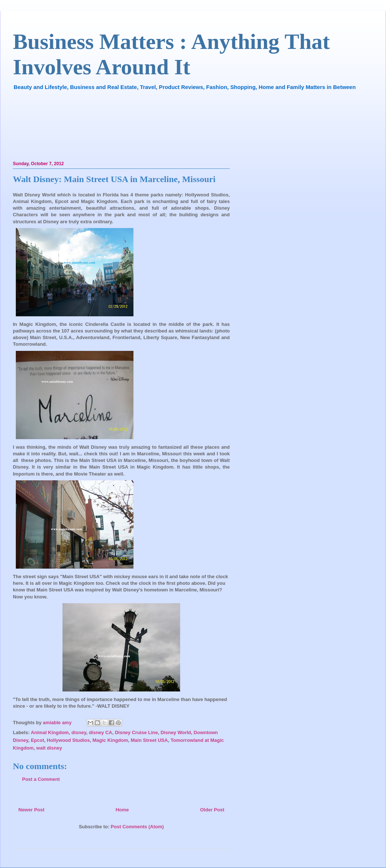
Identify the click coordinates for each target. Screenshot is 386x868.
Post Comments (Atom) (137, 827)
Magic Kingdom (110, 740)
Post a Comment (41, 779)
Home (122, 810)
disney (79, 732)
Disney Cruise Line (136, 732)
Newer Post (31, 810)
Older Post (212, 810)
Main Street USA (149, 740)
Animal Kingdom (50, 732)
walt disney (49, 748)
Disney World (176, 732)
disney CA (101, 732)
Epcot (37, 740)
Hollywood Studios (68, 740)
